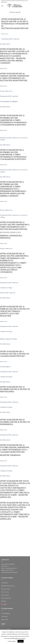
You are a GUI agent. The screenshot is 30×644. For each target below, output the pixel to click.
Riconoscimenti (5, 595)
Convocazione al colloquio (9, 101)
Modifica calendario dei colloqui (8, 339)
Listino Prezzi (5, 620)
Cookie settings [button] (12, 641)
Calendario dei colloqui (6, 288)
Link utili (3, 601)
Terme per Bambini (6, 629)
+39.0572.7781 (9, 570)
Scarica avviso (5, 34)
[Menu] (2, 6)
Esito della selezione (5, 44)
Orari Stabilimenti (6, 613)
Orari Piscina (4, 616)
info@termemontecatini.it (11, 572)
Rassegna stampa (6, 589)
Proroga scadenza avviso (6, 91)
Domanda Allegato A (5, 367)
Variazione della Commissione (8, 293)
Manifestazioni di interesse (8, 586)
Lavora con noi (5, 592)
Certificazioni (5, 583)
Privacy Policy (22, 638)
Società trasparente (6, 598)
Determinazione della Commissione (10, 39)
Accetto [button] (21, 641)
